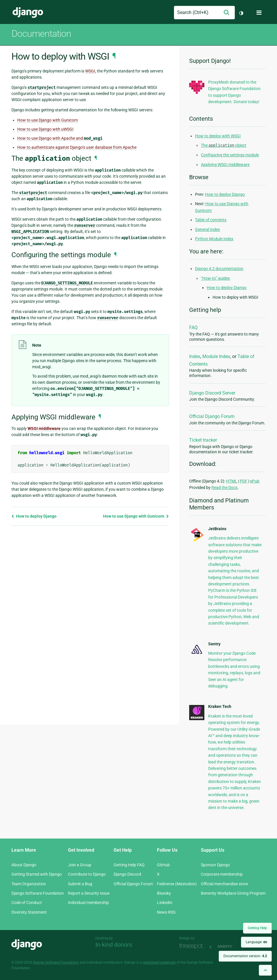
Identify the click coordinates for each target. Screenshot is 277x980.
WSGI (90, 71)
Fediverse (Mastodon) (177, 884)
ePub (255, 481)
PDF (244, 481)
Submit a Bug (80, 884)
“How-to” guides (215, 278)
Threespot (193, 946)
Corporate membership (222, 874)
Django (28, 13)
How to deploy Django (34, 516)
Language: (256, 942)
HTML (232, 481)
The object (224, 145)
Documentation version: (245, 956)
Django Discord (127, 874)
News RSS (166, 912)
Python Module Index (214, 239)
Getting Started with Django (37, 874)
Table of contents (211, 220)
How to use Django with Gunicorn (48, 120)
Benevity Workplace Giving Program (233, 893)
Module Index (216, 356)
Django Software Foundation (38, 893)
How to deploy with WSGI (218, 136)
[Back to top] (265, 970)
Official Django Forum (212, 416)
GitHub (163, 865)
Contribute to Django (87, 874)
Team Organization (29, 884)
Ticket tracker (203, 440)
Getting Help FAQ (129, 865)
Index (195, 356)
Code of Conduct (27, 903)
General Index (207, 229)
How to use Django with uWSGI (45, 129)
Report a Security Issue (89, 893)
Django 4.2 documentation (219, 269)
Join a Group (80, 865)
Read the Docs (224, 488)
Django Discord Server (212, 393)
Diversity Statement (29, 912)
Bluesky (164, 893)
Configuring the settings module (230, 155)
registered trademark (159, 962)
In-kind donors (114, 945)
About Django (24, 865)
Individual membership (88, 903)
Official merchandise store (224, 884)
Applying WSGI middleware (225, 165)
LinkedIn (165, 903)
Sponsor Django (215, 865)
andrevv (231, 946)
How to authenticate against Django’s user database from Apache (77, 147)
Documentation (41, 34)
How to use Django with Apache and (60, 138)
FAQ (193, 327)
